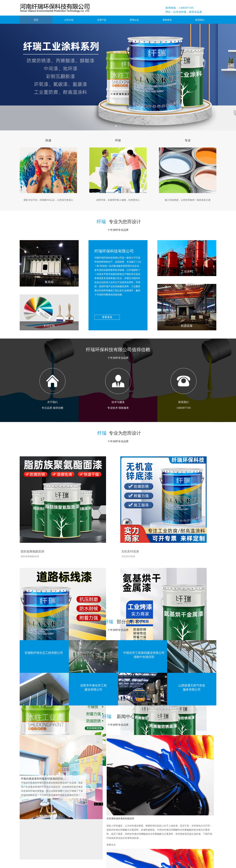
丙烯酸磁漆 (93, 600)
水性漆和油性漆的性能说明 (170, 739)
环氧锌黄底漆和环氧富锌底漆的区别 (42, 779)
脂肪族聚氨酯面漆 (31, 520)
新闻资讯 (167, 20)
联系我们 (200, 20)
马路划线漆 (159, 520)
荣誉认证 (134, 20)
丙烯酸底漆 (159, 600)
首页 (36, 20)
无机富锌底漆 (95, 520)
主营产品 (102, 20)
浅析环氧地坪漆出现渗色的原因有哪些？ (178, 783)
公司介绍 (69, 20)
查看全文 (159, 775)
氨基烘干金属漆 (30, 600)
